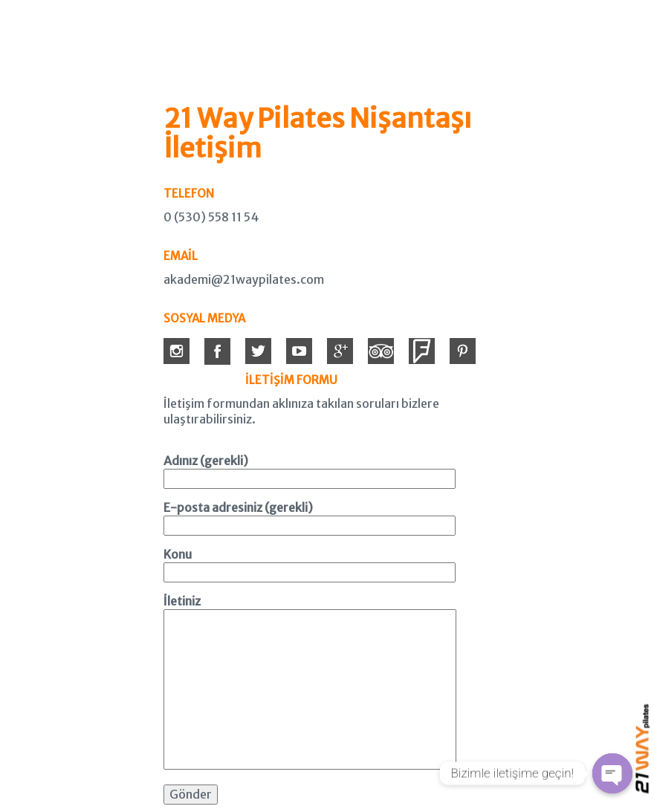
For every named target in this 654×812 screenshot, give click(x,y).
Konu (310, 563)
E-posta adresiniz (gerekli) (310, 516)
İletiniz (310, 683)
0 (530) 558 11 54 (211, 217)
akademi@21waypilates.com (244, 279)
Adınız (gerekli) (310, 470)
